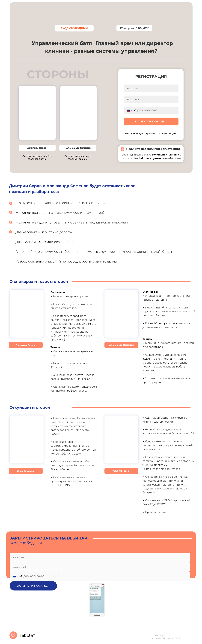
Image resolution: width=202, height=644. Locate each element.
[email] (151, 99)
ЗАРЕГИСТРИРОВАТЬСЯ (151, 122)
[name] (151, 88)
